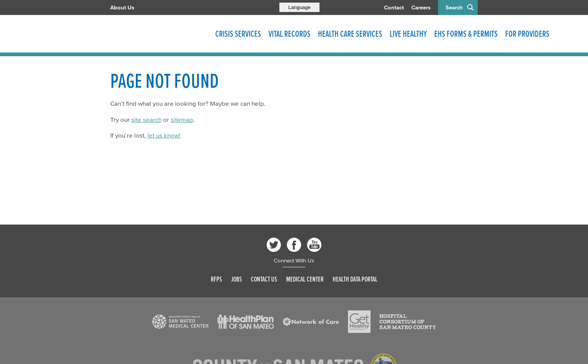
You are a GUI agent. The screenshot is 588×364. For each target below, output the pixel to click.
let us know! (164, 135)
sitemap (182, 119)
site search (146, 119)
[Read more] (180, 322)
